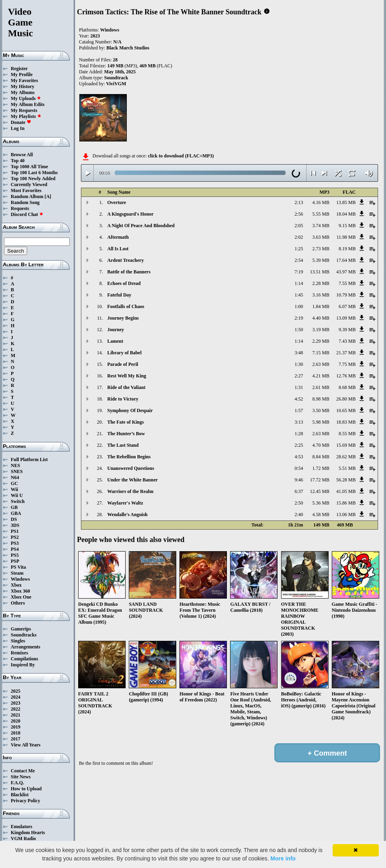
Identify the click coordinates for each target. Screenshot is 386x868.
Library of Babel (124, 353)
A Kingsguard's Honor (130, 214)
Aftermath (118, 237)
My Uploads (26, 98)
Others (18, 603)
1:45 (299, 295)
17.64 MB (346, 260)
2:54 (299, 260)
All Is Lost (118, 249)
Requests (20, 208)
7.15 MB (321, 353)
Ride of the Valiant (126, 387)
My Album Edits (28, 104)
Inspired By (23, 665)
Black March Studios (128, 48)
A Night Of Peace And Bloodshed (141, 226)
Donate (21, 122)
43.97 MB (346, 272)
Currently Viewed (29, 185)
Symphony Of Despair (130, 410)
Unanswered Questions (131, 468)
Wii (14, 489)
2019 (16, 727)
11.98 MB (346, 237)
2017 (16, 739)
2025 (16, 691)
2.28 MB (321, 283)
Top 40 (18, 161)
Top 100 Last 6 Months (34, 173)
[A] (48, 196)
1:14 (299, 283)
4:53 (299, 457)
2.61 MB (321, 387)
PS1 (15, 531)
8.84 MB (321, 457)
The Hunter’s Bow (126, 434)
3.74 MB (321, 226)
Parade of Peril (123, 364)
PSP (15, 561)
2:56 (299, 214)
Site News (21, 777)
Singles (18, 641)
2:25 (299, 445)
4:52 (299, 399)
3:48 (299, 353)
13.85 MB (346, 202)
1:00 (299, 306)
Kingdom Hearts (28, 833)
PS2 (15, 537)
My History (23, 86)
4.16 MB (321, 202)
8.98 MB (321, 399)
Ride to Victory (123, 399)
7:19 (299, 272)
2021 (16, 715)
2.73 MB (321, 249)
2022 (16, 709)
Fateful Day (119, 295)
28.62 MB (346, 457)
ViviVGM (116, 84)
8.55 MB (347, 434)
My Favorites (24, 81)
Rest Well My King (127, 376)
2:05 (299, 226)
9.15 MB (347, 226)
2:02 (299, 237)
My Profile (22, 75)
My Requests (24, 110)
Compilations (25, 659)
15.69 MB (346, 445)
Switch (18, 501)
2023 (16, 703)
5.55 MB (321, 214)
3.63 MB (321, 237)
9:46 (299, 480)
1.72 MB (321, 468)
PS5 (15, 555)
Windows (20, 579)
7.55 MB (347, 283)
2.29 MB (321, 341)
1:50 (299, 330)
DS (14, 519)
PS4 (15, 549)
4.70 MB (321, 445)
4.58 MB (321, 515)
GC (14, 483)
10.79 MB (346, 295)
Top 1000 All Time (29, 167)
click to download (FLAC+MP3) (181, 156)
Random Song (25, 202)
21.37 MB (346, 353)
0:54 (299, 468)
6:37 (299, 491)
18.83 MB (346, 422)
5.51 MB (347, 468)
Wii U (17, 495)
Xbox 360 (20, 591)
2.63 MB (321, 364)
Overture (117, 202)
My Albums (23, 92)
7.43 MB (347, 341)
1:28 (299, 434)
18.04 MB (346, 214)
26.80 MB (346, 399)
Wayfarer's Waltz (125, 503)
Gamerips (21, 629)
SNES (17, 471)
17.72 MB (320, 480)
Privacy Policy (26, 801)
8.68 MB (347, 387)
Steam (17, 573)
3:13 (299, 422)
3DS (15, 525)
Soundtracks (24, 635)
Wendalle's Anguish (127, 515)
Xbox (16, 585)
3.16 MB (321, 295)
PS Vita (18, 567)
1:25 (299, 249)
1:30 (299, 364)
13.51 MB (320, 272)
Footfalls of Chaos (126, 306)
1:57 (299, 410)
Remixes (19, 653)
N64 (15, 477)
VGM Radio (23, 839)
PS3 (15, 543)
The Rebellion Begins (129, 457)
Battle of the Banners (129, 272)
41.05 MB (346, 491)
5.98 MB (321, 422)
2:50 (299, 503)
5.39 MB (321, 260)
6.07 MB (347, 306)
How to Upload (26, 789)
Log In (18, 128)
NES (15, 465)
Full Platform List (29, 460)
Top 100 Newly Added (33, 179)
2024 (16, 697)
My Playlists (26, 116)
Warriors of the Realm (130, 491)
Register (19, 69)
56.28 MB (346, 480)
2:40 (299, 515)
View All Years (26, 745)
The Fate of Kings (126, 422)
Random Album (27, 196)
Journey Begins (123, 318)
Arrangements (26, 647)
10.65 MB (346, 410)
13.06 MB (346, 515)
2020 (16, 721)
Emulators (22, 827)
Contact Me (23, 771)
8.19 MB (347, 249)
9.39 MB (347, 330)
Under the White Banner (133, 480)
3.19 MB (321, 330)
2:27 (299, 376)
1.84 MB (321, 306)
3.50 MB (321, 410)
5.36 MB (321, 503)
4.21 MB (321, 376)
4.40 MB (321, 318)
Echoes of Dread (124, 283)
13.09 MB (346, 318)
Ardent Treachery (126, 260)
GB (14, 507)
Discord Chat (27, 214)
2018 (16, 733)
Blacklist (20, 795)
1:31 (299, 387)
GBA (16, 513)
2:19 (299, 318)
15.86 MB (346, 503)
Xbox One (21, 597)
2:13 (299, 202)
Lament (115, 341)
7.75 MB (347, 364)
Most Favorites (26, 190)
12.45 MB (320, 491)
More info (283, 858)
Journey (116, 330)
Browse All (22, 155)
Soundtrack (116, 78)
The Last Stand (123, 445)
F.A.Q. (17, 783)
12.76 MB (346, 376)
